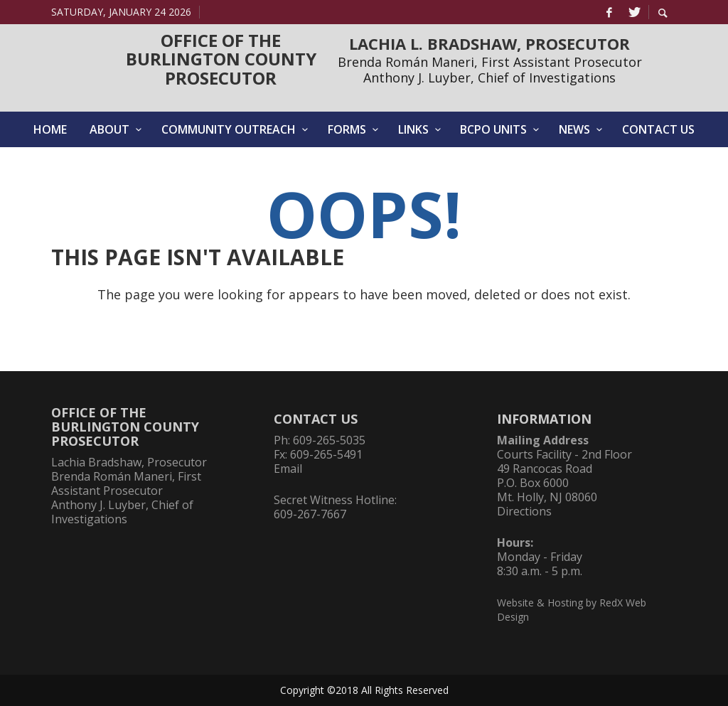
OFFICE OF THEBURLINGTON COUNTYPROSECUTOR (221, 59)
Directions (524, 511)
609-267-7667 (310, 514)
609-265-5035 (329, 440)
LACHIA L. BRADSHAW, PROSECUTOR (489, 43)
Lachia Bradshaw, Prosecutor (129, 462)
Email (288, 469)
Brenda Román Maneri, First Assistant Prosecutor (490, 62)
